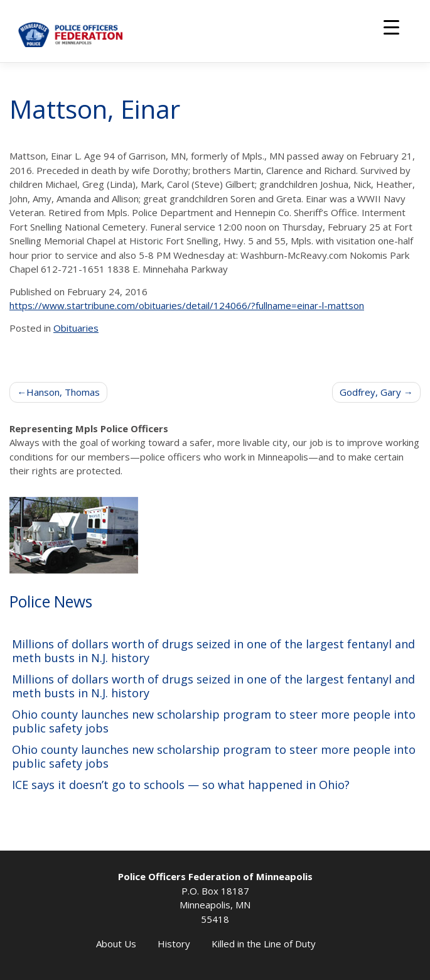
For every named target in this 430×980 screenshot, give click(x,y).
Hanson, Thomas (63, 392)
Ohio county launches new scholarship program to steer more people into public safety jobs (214, 721)
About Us (116, 944)
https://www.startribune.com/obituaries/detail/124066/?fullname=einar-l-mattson (187, 305)
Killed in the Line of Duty (264, 944)
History (174, 944)
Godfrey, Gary (370, 392)
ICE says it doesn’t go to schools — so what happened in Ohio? (181, 785)
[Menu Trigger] (391, 27)
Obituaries (76, 328)
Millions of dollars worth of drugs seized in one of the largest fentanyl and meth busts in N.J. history (213, 651)
